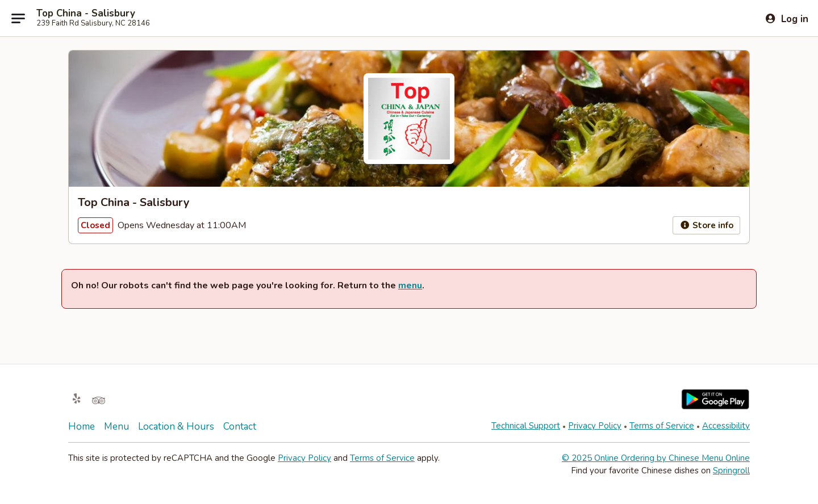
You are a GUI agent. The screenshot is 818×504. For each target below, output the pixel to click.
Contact (240, 427)
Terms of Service (662, 426)
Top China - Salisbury (86, 14)
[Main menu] (18, 18)
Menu (116, 427)
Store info (706, 225)
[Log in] (786, 19)
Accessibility (726, 426)
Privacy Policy (595, 426)
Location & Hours (176, 427)
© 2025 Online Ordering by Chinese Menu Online (656, 458)
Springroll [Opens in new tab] (731, 471)
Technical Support (526, 426)
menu (410, 285)
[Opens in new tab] (77, 399)
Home (82, 427)
